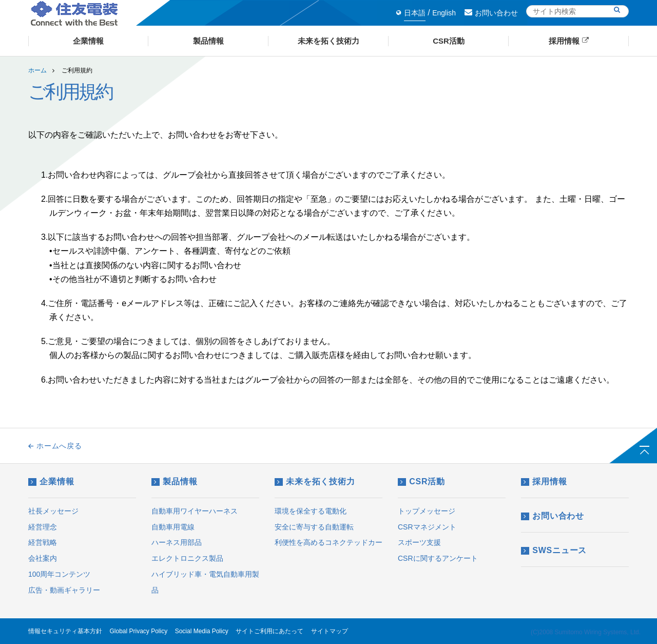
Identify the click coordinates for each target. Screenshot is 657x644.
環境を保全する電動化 (311, 511)
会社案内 (43, 558)
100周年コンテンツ (59, 574)
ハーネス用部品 (177, 542)
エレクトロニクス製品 (187, 558)
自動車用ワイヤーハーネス (195, 511)
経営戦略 (43, 542)
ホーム (37, 70)
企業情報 (51, 481)
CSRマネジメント (427, 527)
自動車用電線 (173, 527)
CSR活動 (421, 481)
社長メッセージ (53, 511)
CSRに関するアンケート (438, 558)
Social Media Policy (202, 631)
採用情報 (544, 481)
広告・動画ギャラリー (64, 590)
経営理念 (43, 527)
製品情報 (174, 481)
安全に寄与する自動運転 (314, 527)
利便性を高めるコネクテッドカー (328, 542)
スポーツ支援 (419, 542)
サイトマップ (330, 631)
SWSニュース (554, 550)
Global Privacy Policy (138, 631)
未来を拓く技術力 (315, 481)
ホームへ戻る (55, 446)
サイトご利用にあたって (269, 631)
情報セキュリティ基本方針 (65, 631)
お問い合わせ (491, 13)
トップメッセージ (427, 511)
